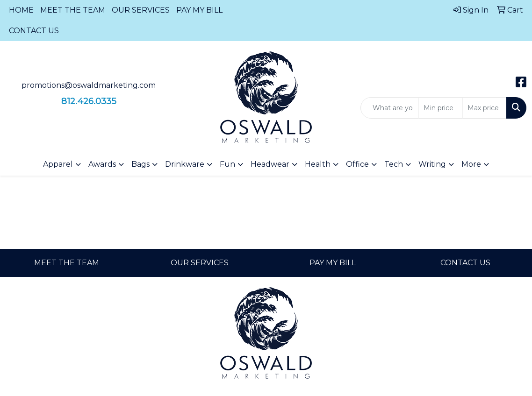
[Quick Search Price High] (485, 108)
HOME (21, 10)
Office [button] (357, 164)
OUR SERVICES (141, 10)
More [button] (471, 164)
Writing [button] (432, 164)
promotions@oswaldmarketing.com (89, 85)
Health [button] (318, 164)
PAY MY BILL (199, 10)
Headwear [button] (270, 164)
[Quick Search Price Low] (441, 108)
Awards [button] (102, 164)
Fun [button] (227, 164)
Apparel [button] (58, 164)
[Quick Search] (390, 108)
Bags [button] (140, 164)
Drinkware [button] (185, 164)
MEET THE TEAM (73, 10)
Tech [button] (394, 164)
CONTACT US (34, 31)
